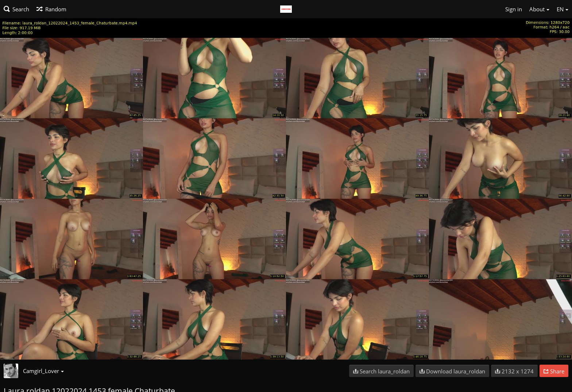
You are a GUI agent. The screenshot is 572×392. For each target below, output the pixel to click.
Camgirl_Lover (43, 371)
